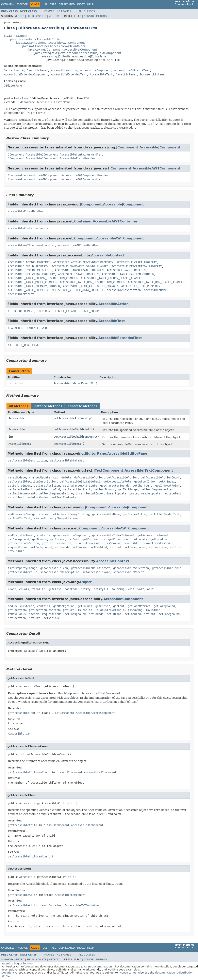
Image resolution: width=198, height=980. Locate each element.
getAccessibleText (67, 444)
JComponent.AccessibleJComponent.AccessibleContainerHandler (55, 155)
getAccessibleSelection (131, 568)
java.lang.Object (16, 36)
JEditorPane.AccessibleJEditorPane (44, 102)
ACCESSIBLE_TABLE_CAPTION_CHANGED (128, 274)
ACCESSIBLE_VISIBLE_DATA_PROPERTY (78, 290)
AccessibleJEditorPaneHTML (74, 383)
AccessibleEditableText (132, 70)
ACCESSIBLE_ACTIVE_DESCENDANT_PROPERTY (83, 262)
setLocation (158, 547)
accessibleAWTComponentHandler (31, 245)
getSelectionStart (77, 489)
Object (86, 582)
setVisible (16, 551)
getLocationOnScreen (23, 543)
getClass (55, 589)
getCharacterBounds (115, 486)
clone (12, 589)
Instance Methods (48, 406)
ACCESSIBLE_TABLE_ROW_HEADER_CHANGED (156, 282)
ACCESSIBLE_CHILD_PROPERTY (28, 266)
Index (81, 4)
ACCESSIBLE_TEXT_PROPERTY (141, 286)
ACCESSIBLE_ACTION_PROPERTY (29, 262)
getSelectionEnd (48, 489)
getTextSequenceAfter (157, 489)
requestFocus (18, 547)
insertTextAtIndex (90, 493)
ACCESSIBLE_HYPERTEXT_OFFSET (30, 270)
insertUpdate (116, 493)
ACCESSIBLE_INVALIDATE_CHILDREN (79, 270)
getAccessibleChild (68, 429)
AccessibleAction (64, 70)
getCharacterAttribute (80, 486)
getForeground (119, 539)
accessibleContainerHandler (29, 228)
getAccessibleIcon (54, 568)
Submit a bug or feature (17, 964)
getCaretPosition (47, 486)
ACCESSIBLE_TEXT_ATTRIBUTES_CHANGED (90, 286)
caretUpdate (17, 477)
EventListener (37, 70)
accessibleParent (21, 294)
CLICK (12, 311)
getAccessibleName (106, 514)
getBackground (18, 539)
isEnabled (64, 543)
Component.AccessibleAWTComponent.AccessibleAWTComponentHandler (58, 175)
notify (86, 589)
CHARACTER (15, 328)
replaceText (172, 493)
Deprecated (67, 4)
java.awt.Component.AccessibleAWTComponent (51, 43)
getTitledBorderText (164, 514)
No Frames (64, 11)
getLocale (140, 539)
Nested (19, 16)
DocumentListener (153, 74)
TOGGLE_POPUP (89, 311)
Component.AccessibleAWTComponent (145, 168)
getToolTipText (19, 518)
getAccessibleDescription (27, 460)
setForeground (135, 547)
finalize (39, 589)
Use (45, 4)
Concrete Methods (82, 406)
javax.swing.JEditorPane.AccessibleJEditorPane (73, 56)
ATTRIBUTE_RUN (18, 345)
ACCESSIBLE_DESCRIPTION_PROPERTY (137, 266)
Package (22, 4)
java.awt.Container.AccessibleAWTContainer (54, 46)
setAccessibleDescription (60, 572)
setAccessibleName (96, 572)
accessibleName (155, 290)
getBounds (39, 539)
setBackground (41, 547)
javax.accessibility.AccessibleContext (36, 39)
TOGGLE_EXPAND (65, 311)
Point (84, 418)
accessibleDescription (124, 290)
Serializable (14, 70)
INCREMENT (44, 311)
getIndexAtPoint (167, 486)
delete (66, 477)
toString (118, 589)
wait (131, 589)
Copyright (8, 973)
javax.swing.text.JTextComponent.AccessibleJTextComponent (78, 53)
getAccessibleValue (22, 572)
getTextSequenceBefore (56, 493)
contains (44, 535)
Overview (8, 4)
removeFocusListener (158, 543)
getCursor (57, 539)
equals (24, 589)
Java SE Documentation (96, 967)
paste (133, 493)
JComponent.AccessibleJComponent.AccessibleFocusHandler (52, 158)
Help (90, 4)
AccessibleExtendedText (69, 74)
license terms (128, 973)
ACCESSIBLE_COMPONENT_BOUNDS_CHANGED (80, 266)
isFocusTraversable (89, 543)
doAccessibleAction (89, 477)
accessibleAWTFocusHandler (78, 245)
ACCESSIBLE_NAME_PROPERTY (126, 270)
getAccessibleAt (66, 418)
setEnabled (99, 547)
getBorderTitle (134, 514)
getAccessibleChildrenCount (75, 437)
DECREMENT (27, 311)
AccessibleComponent (96, 70)
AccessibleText (101, 74)
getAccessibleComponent (71, 535)
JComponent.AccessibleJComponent (148, 147)
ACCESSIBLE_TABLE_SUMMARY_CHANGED (34, 286)
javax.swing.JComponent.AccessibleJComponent (63, 50)
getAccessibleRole (117, 482)
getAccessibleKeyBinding (70, 514)
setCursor (80, 547)
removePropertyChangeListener (56, 518)
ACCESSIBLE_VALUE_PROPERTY (28, 290)
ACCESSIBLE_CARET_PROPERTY (137, 262)
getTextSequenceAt (22, 493)
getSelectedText (20, 489)
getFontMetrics (94, 539)
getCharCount (142, 486)
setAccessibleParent (129, 572)
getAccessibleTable (167, 568)
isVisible (132, 543)
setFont (116, 547)
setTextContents (64, 497)
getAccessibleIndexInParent (113, 535)
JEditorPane (13, 86)
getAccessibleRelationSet (90, 568)
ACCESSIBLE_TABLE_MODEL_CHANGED (32, 282)
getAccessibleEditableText (80, 482)
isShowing (114, 543)
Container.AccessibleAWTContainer (106, 221)
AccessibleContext (108, 255)
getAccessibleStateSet (67, 460)
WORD (45, 328)
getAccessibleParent (153, 535)
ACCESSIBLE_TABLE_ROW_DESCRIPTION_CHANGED (92, 282)
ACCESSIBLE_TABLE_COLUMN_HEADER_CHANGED (112, 278)
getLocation (159, 539)
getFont (73, 539)
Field (30, 16)
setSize (176, 547)
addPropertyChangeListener (28, 514)
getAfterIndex (145, 482)
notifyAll (101, 589)
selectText (16, 497)
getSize (48, 543)
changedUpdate (39, 477)
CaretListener (126, 74)
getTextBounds (104, 489)
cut (56, 477)
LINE (35, 345)
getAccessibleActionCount (160, 477)
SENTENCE (32, 328)
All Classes (87, 11)
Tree (53, 4)
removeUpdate (150, 493)
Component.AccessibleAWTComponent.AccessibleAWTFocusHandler (55, 179)
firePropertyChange (22, 568)
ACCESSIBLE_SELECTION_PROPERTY (31, 274)
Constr (41, 16)
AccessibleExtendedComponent (26, 74)
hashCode (71, 589)
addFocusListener (21, 535)
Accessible (17, 418)
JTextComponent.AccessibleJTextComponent (133, 470)
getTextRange (128, 489)
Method (54, 16)
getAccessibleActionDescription (32, 482)
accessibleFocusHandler (26, 211)
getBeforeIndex (19, 486)
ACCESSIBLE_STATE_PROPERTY (78, 274)
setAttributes (38, 497)
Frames (49, 11)
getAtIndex (167, 482)
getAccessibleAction (122, 477)
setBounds (62, 547)
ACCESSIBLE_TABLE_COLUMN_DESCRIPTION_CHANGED (43, 278)
